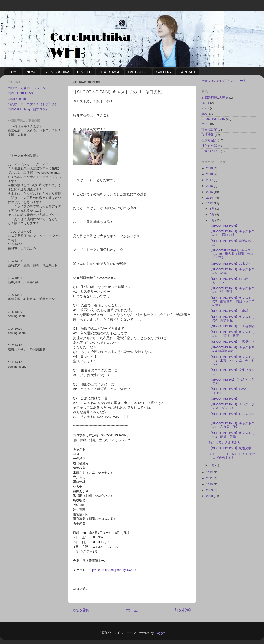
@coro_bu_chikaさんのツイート (224, 81)
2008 (210, 496)
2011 (210, 478)
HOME (14, 72)
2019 (210, 168)
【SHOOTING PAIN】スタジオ (230, 264)
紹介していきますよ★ (225, 442)
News (205, 108)
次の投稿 (81, 610)
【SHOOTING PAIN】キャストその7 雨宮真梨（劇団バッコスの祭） (232, 301)
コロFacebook (18, 99)
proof (205, 114)
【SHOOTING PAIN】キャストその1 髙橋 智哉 (232, 435)
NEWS (32, 72)
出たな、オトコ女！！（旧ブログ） (33, 104)
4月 (212, 220)
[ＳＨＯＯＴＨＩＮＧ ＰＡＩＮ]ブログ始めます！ (232, 456)
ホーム (132, 610)
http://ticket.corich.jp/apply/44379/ (113, 570)
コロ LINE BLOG (20, 93)
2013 (210, 203)
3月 (212, 465)
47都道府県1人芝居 (215, 98)
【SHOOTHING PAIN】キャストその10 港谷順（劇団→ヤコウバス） (231, 254)
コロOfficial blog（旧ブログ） (28, 109)
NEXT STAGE (110, 72)
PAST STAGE (138, 72)
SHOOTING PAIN (213, 119)
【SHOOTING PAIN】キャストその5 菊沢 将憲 (232, 334)
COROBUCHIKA (57, 72)
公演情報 (208, 135)
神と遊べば (209, 146)
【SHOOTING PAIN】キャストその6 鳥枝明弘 (232, 319)
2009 (210, 490)
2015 (210, 192)
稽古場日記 (209, 130)
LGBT (205, 103)
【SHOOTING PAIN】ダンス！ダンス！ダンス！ (232, 406)
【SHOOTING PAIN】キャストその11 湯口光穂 (232, 233)
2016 (210, 186)
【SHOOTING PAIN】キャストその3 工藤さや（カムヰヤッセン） (232, 361)
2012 (210, 472)
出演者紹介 (209, 140)
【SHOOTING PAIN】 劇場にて (232, 311)
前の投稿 (183, 610)
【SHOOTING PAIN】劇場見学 (230, 448)
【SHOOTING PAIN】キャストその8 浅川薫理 (232, 290)
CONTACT (187, 72)
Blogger (160, 633)
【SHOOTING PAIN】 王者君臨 (232, 326)
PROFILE (84, 72)
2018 (210, 174)
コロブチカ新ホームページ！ (28, 88)
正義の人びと (211, 151)
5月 (212, 214)
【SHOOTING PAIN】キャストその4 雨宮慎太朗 (232, 349)
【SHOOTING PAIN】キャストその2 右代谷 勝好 (232, 425)
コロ (204, 124)
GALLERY (164, 72)
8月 (212, 209)
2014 (210, 198)
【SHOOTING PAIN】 (224, 226)
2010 (210, 484)
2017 (210, 180)
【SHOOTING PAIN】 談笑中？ (232, 342)
